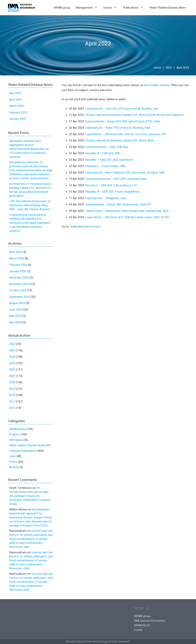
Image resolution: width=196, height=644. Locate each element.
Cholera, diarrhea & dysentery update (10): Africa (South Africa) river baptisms (134, 115)
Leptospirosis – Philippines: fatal (106, 198)
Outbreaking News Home (85, 227)
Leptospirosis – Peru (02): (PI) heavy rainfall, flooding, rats (122, 109)
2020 (12, 382)
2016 (12, 408)
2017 (12, 402)
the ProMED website (157, 85)
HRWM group (142, 616)
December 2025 (19, 278)
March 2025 (17, 106)
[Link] (22, 8)
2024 (12, 357)
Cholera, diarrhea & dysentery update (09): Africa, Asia (119, 140)
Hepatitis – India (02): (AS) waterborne (109, 160)
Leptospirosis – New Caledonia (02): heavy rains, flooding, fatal (125, 173)
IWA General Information (150, 621)
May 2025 (15, 93)
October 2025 (18, 290)
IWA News (16, 440)
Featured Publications (23, 451)
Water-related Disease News (27, 445)
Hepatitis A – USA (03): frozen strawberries (113, 192)
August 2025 (17, 303)
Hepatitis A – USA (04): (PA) (103, 153)
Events (13, 462)
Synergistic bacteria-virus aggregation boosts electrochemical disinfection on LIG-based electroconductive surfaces (29, 149)
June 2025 (16, 310)
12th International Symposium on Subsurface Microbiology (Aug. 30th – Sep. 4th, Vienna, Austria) (30, 205)
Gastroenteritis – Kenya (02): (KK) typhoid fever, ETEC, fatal (122, 121)
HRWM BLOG (142, 625)
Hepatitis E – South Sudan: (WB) (105, 166)
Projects (14, 434)
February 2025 (18, 112)
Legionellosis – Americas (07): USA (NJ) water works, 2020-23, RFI (127, 217)
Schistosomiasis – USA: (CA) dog (107, 147)
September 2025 (20, 297)
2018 (12, 395)
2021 (12, 376)
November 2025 (19, 284)
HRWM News (17, 429)
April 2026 (15, 252)
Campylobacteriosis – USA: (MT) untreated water (116, 179)
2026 (12, 344)
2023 (12, 363)
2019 (12, 389)
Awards (14, 467)
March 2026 (17, 258)
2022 (12, 370)
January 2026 (18, 271)
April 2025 (15, 100)
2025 (12, 350)
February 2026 (18, 265)
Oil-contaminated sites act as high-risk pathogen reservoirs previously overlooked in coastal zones (29, 496)
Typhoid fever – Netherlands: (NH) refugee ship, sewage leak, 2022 (127, 211)
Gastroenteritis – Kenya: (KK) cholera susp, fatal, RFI (118, 204)
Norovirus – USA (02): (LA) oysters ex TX (111, 185)
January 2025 (18, 119)
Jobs (12, 456)
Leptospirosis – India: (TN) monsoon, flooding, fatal (118, 128)
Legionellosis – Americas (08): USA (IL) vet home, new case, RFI (126, 134)
